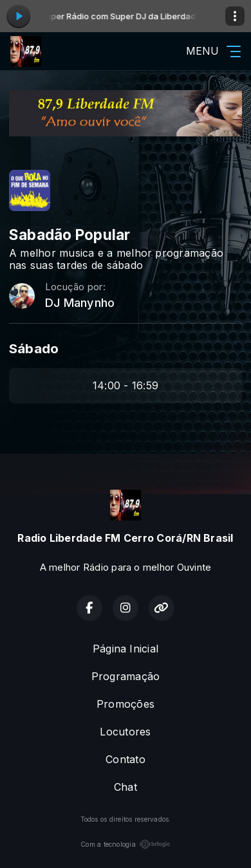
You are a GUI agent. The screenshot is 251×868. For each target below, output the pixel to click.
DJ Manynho (80, 303)
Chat (126, 787)
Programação (126, 676)
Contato (126, 759)
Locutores (125, 732)
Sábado (34, 348)
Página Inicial (126, 649)
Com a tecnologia (126, 844)
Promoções (126, 704)
